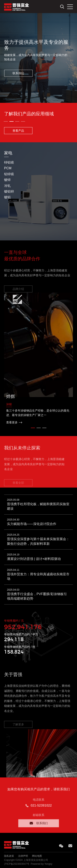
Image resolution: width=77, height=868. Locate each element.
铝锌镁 (9, 174)
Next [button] (75, 191)
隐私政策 (9, 856)
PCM (8, 168)
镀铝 (7, 197)
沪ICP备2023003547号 (17, 864)
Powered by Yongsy (41, 864)
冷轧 (7, 186)
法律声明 (23, 856)
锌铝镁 (9, 162)
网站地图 (37, 856)
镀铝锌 (9, 191)
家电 (8, 153)
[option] (38, 58)
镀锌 (7, 180)
